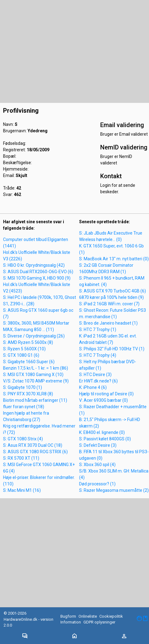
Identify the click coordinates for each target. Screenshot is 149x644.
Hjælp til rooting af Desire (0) (106, 394)
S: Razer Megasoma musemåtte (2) (114, 490)
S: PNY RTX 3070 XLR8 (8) (28, 394)
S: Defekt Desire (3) (98, 445)
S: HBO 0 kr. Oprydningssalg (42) (34, 265)
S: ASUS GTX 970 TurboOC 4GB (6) (113, 291)
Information (71, 622)
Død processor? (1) (97, 484)
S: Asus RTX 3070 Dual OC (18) (33, 445)
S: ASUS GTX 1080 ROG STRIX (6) (35, 452)
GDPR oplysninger (99, 622)
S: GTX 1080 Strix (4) (23, 439)
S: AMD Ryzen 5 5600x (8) (28, 342)
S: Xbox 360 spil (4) (97, 465)
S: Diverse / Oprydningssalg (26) (34, 336)
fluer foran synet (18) (24, 407)
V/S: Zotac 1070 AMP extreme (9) (36, 381)
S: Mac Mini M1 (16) (22, 490)
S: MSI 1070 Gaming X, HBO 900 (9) (37, 278)
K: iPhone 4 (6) (93, 387)
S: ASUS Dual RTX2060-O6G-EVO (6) (38, 272)
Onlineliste (88, 616)
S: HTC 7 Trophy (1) (98, 330)
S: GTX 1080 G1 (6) (21, 355)
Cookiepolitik (111, 616)
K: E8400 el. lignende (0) (102, 432)
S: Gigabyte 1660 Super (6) (29, 362)
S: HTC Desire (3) (95, 375)
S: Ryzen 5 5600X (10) (24, 349)
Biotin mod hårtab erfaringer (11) (35, 400)
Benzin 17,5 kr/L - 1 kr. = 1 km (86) (36, 368)
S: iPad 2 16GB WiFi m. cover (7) (109, 304)
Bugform (68, 616)
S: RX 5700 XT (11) (21, 458)
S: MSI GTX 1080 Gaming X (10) (33, 375)
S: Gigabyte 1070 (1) (23, 387)
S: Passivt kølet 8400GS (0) (105, 439)
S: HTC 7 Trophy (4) (98, 355)
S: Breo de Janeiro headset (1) (108, 323)
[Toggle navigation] (25, 636)
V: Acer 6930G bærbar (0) (103, 400)
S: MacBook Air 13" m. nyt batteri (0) (114, 259)
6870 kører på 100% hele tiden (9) (111, 297)
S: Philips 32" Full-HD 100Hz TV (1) (112, 349)
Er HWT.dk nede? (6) (98, 381)
